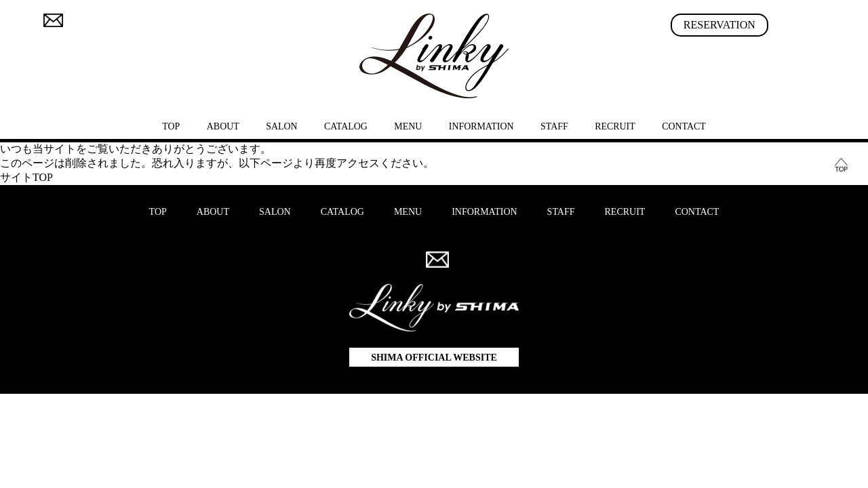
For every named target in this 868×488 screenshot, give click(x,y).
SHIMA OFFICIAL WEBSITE (434, 358)
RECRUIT (615, 126)
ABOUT (223, 126)
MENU (408, 126)
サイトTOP (26, 177)
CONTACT (684, 126)
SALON (281, 126)
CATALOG (346, 126)
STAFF (554, 126)
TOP (171, 126)
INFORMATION (481, 126)
